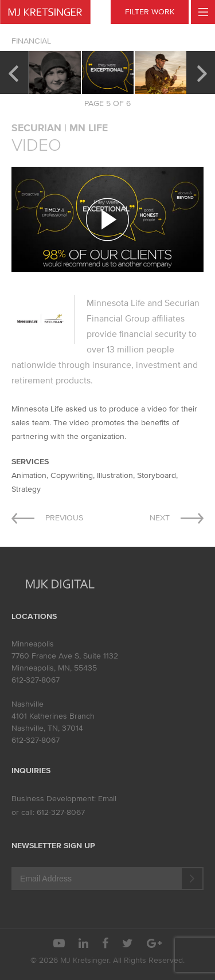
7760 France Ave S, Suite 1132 (65, 656)
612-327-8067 (36, 680)
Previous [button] (13, 72)
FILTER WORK (150, 12)
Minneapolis (33, 644)
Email (107, 799)
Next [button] (202, 72)
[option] (55, 72)
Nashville (28, 704)
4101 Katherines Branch (53, 716)
